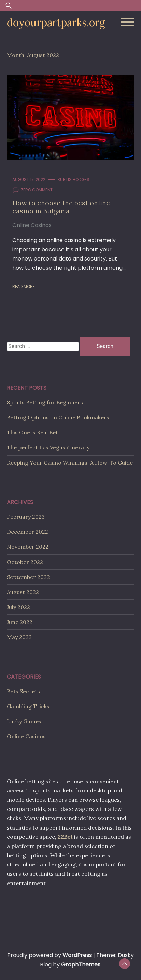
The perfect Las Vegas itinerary (48, 447)
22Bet (65, 837)
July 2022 (18, 607)
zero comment (37, 190)
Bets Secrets (23, 691)
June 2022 (20, 622)
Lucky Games (24, 721)
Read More (24, 287)
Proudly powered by (50, 955)
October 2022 (25, 562)
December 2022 (27, 532)
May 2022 (19, 637)
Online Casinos (32, 225)
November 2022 (28, 547)
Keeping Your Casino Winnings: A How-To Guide (70, 463)
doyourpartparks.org (56, 23)
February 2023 (26, 517)
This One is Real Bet (32, 432)
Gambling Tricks (28, 706)
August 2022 (23, 592)
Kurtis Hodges (74, 180)
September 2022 (28, 577)
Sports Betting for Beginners (45, 402)
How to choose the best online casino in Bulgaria (61, 207)
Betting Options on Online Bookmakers (58, 417)
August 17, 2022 (29, 180)
